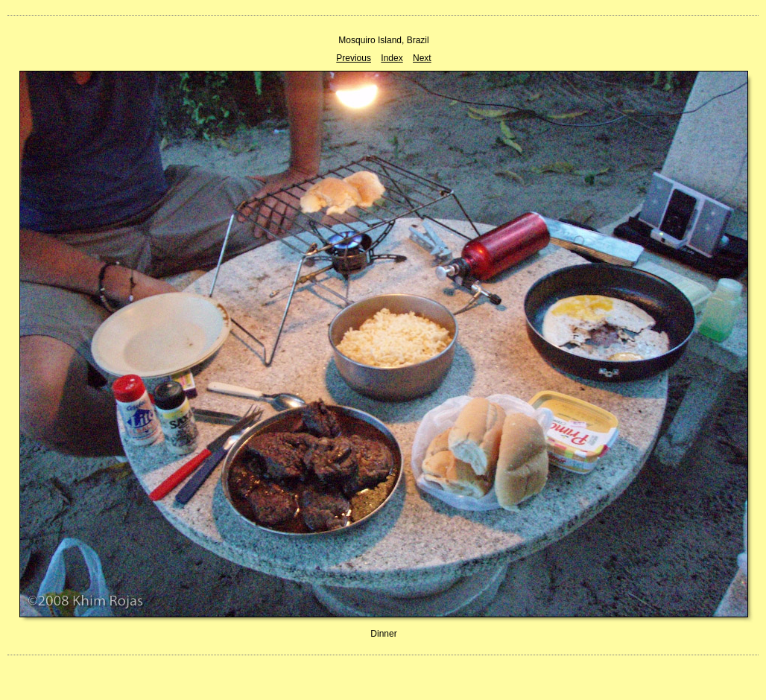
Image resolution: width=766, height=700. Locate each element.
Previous (354, 58)
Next (422, 58)
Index (392, 58)
